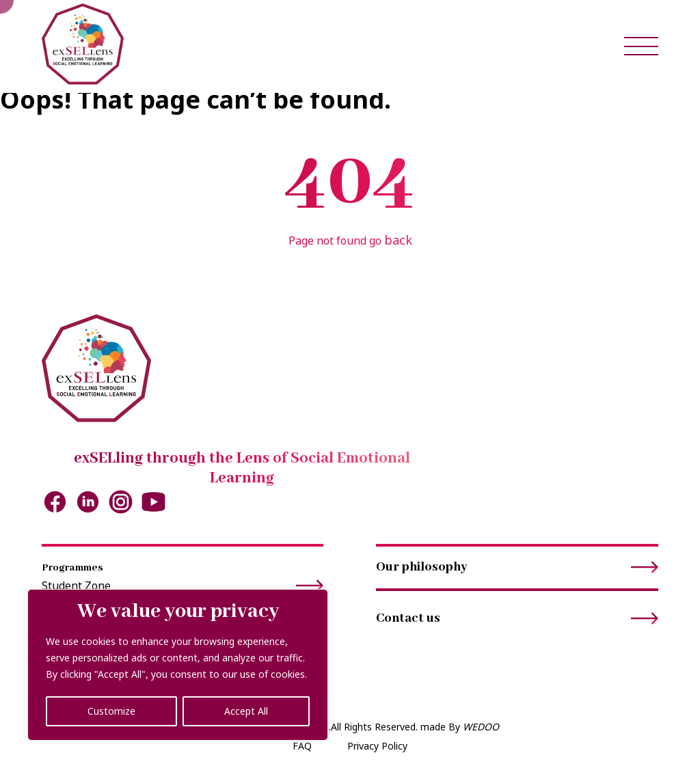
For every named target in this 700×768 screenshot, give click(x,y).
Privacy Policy (377, 746)
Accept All (246, 711)
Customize (111, 711)
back (398, 240)
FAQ (302, 746)
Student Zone (183, 586)
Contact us (517, 619)
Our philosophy (517, 567)
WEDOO (481, 727)
